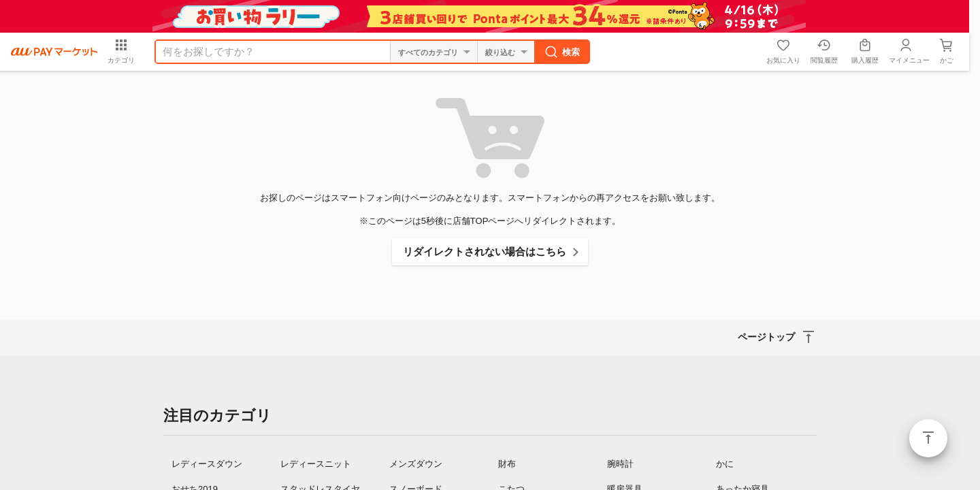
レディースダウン (207, 464)
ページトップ (928, 438)
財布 (507, 464)
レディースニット (316, 464)
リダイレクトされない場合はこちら (485, 251)
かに (725, 464)
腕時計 (620, 464)
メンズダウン (416, 464)
